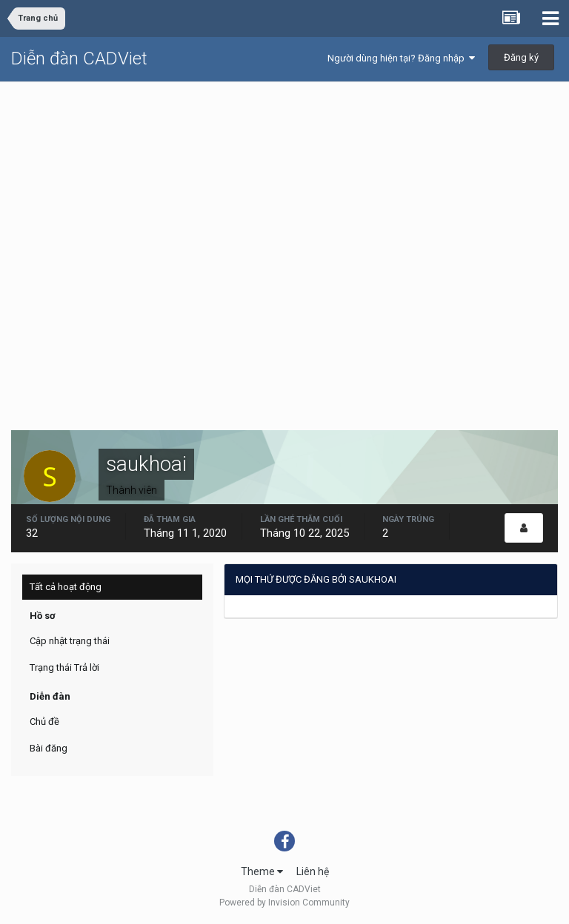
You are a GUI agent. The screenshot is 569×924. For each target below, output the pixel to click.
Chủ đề (44, 722)
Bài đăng (49, 748)
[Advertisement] (284, 193)
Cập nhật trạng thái (70, 641)
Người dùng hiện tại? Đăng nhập (401, 58)
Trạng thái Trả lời (64, 667)
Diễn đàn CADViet (79, 58)
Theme (262, 871)
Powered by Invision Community (284, 903)
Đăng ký (521, 57)
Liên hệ (313, 871)
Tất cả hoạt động (66, 587)
